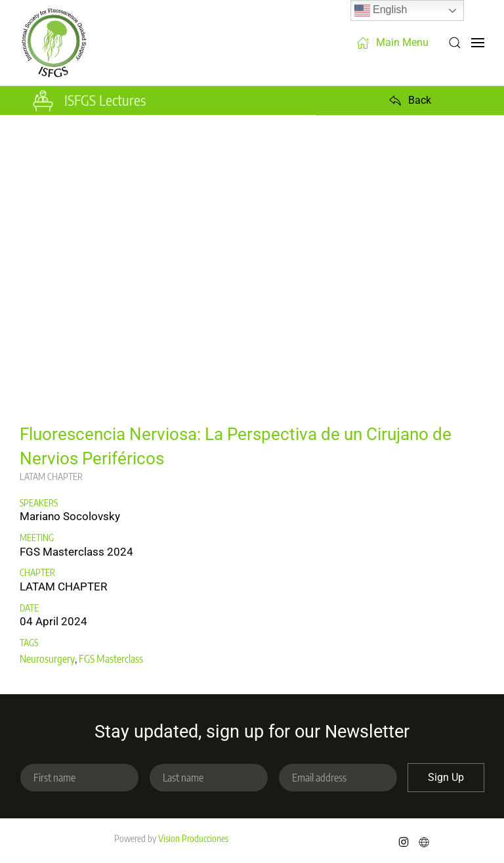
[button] (455, 43)
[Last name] (209, 778)
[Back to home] (54, 43)
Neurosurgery (47, 659)
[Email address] (338, 778)
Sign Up (446, 777)
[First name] (79, 778)
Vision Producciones (193, 838)
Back (410, 100)
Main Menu (392, 43)
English (381, 11)
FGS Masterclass (111, 659)
